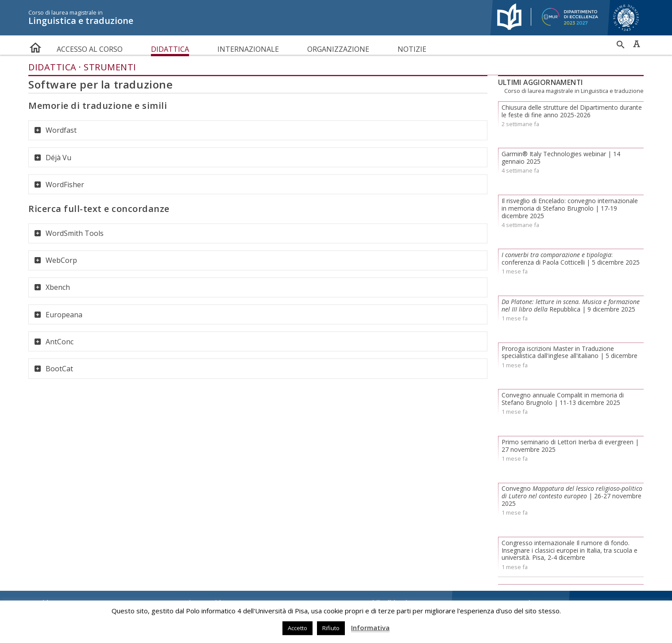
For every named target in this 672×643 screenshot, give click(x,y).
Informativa (370, 628)
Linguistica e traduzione (255, 18)
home (35, 46)
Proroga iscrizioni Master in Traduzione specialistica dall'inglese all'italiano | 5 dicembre (570, 352)
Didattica (170, 49)
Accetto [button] (297, 628)
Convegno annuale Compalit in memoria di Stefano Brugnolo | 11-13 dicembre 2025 (563, 399)
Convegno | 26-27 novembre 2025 (572, 496)
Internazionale (248, 49)
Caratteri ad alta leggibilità (637, 44)
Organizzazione (338, 49)
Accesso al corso (90, 49)
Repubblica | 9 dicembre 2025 (571, 305)
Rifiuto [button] (331, 628)
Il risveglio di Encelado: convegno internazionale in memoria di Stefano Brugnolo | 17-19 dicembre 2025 (570, 208)
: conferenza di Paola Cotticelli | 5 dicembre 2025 (571, 258)
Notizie (412, 49)
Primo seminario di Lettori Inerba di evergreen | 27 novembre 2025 (570, 446)
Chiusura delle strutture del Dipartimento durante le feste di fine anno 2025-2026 (572, 111)
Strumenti (110, 67)
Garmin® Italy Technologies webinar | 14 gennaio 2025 (561, 158)
